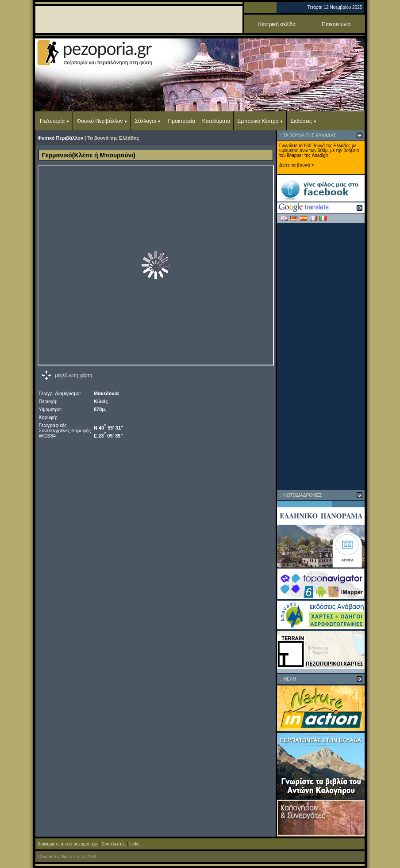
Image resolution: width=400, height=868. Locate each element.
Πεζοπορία (52, 121)
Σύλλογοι (146, 121)
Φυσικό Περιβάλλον (100, 121)
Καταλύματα (216, 121)
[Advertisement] (321, 356)
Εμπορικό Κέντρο (258, 121)
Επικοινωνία (336, 24)
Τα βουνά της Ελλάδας (113, 138)
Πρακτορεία (182, 121)
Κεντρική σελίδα (277, 24)
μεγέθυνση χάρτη (74, 375)
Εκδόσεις (301, 121)
